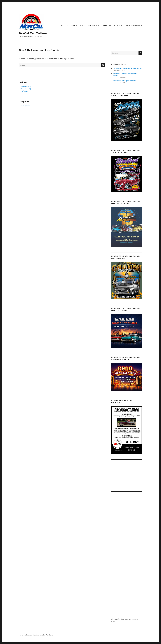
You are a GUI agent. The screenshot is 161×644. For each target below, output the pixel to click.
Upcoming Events (132, 25)
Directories (106, 25)
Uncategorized (25, 106)
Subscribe (118, 25)
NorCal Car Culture (33, 33)
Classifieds (93, 25)
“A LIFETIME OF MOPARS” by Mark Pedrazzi (127, 69)
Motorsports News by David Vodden (125, 81)
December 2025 (26, 87)
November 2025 (26, 89)
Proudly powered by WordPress (43, 635)
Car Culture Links (78, 25)
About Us (64, 25)
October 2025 (25, 91)
